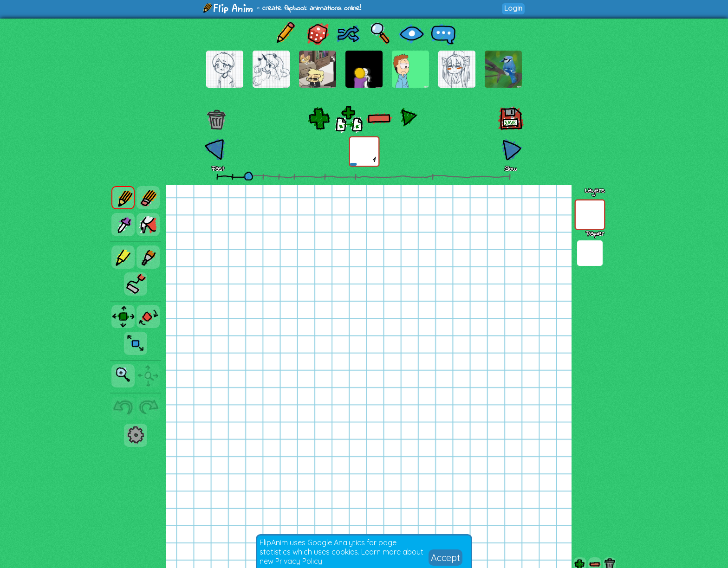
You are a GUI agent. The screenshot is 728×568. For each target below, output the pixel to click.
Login (513, 8)
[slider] (248, 176)
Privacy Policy (299, 561)
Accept (445, 558)
